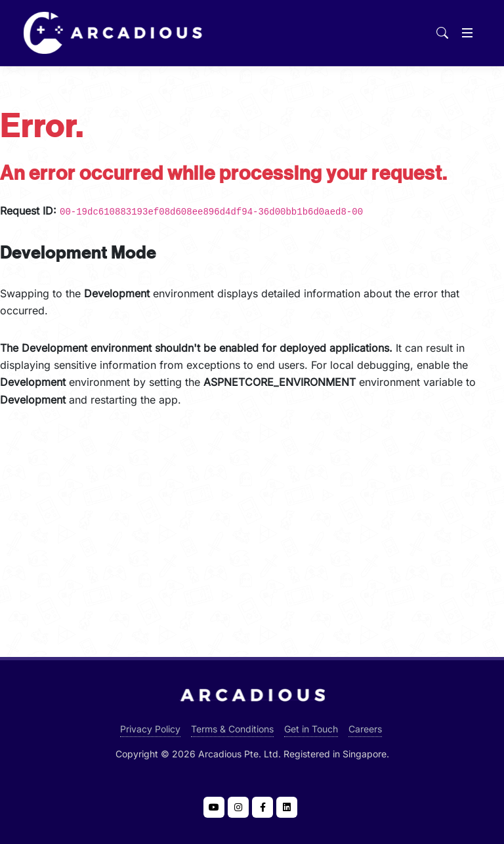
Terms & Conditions (232, 729)
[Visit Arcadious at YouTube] (214, 807)
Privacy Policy (150, 729)
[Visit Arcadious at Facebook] (262, 807)
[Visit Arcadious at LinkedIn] (287, 807)
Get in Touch (311, 729)
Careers (365, 729)
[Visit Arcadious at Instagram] (238, 807)
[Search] (442, 33)
